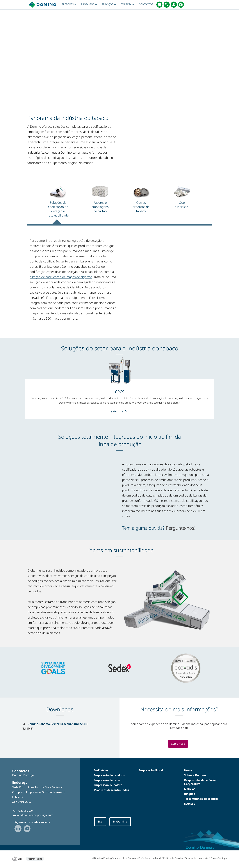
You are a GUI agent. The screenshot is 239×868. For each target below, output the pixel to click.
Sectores (69, 4)
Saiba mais (120, 411)
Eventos (190, 804)
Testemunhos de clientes (201, 799)
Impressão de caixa (107, 780)
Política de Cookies (173, 859)
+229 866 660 (25, 811)
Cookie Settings (219, 859)
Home (188, 770)
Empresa (128, 4)
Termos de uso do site (197, 859)
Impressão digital (151, 770)
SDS (100, 822)
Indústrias (101, 770)
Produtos (89, 4)
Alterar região (35, 859)
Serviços (109, 4)
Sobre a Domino (195, 775)
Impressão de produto (109, 775)
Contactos (146, 4)
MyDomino (121, 822)
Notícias (190, 789)
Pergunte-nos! (181, 528)
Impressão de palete (108, 785)
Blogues (190, 794)
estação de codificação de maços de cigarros (61, 277)
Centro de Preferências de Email (144, 859)
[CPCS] (120, 392)
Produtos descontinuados (112, 790)
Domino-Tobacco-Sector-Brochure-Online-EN (58, 724)
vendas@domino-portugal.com (35, 815)
